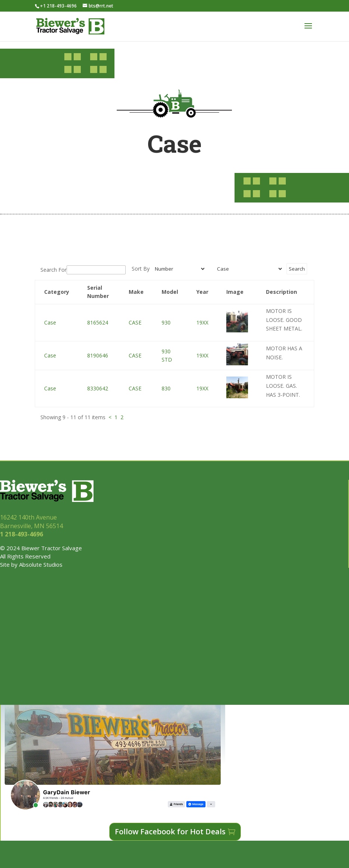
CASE (135, 322)
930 (166, 322)
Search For (53, 270)
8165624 (98, 322)
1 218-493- (22, 534)
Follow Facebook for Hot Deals (170, 832)
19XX (202, 322)
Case (50, 322)
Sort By (141, 269)
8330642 (98, 388)
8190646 (98, 355)
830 (166, 388)
